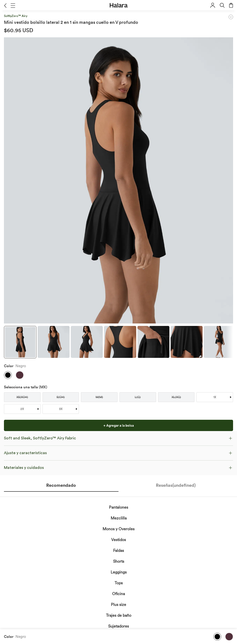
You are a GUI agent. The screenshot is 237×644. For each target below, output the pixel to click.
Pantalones (118, 507)
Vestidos (118, 540)
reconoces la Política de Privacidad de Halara (106, 634)
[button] (5, 5)
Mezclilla (119, 518)
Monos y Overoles (118, 529)
